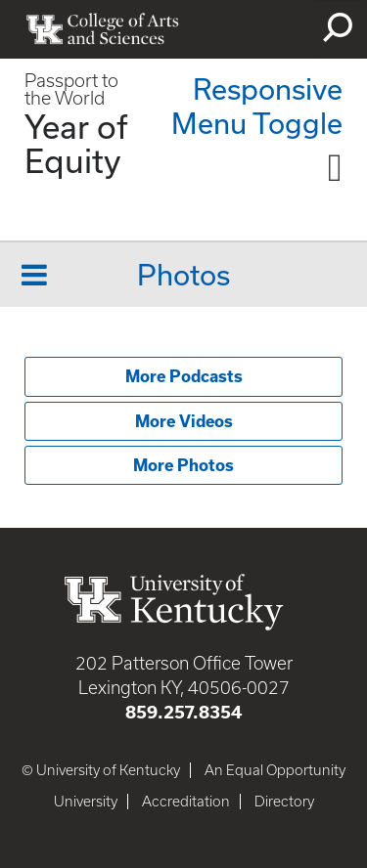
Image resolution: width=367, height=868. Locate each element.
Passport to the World (71, 89)
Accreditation (186, 802)
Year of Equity (76, 143)
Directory (284, 802)
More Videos (184, 421)
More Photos (183, 465)
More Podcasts (184, 376)
